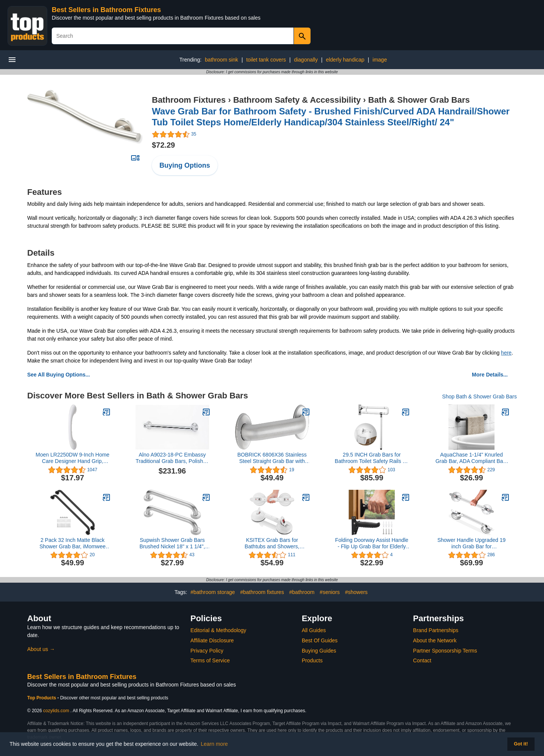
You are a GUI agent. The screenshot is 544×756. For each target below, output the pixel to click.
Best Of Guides (320, 640)
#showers (356, 592)
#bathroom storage (213, 592)
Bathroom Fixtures (189, 100)
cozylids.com (56, 711)
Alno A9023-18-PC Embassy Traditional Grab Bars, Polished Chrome (172, 458)
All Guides (314, 630)
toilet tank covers (266, 60)
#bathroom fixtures (262, 592)
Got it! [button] (521, 744)
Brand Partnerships (436, 630)
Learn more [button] (215, 744)
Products (312, 660)
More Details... (490, 375)
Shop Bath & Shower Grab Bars (479, 397)
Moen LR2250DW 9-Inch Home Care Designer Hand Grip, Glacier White (72, 458)
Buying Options (185, 165)
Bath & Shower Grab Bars (419, 100)
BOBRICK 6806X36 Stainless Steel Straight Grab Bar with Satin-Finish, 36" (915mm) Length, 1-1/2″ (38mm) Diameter (272, 458)
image (380, 60)
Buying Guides (319, 651)
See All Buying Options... (59, 375)
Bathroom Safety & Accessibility (297, 100)
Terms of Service (210, 660)
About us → (41, 649)
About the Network (435, 640)
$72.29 (163, 145)
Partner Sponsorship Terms (445, 651)
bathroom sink (221, 60)
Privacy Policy (207, 651)
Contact (422, 660)
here (506, 353)
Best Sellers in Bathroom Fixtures (106, 10)
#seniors (330, 592)
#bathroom (302, 592)
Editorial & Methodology (218, 630)
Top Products (42, 698)
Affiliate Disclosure (212, 640)
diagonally (306, 60)
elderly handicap (345, 60)
